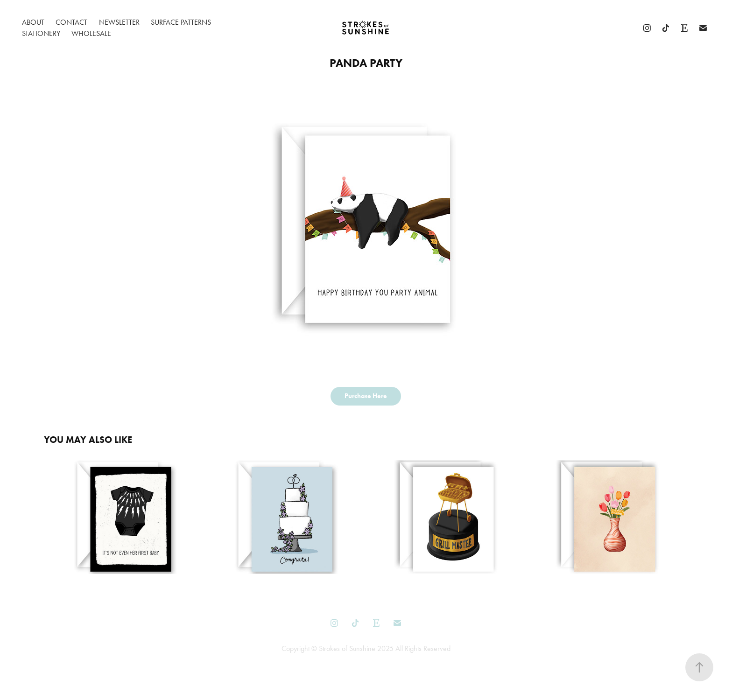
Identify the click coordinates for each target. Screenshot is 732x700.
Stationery (41, 33)
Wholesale (91, 33)
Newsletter (119, 22)
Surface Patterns (181, 22)
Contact (71, 22)
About (33, 22)
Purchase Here (366, 396)
